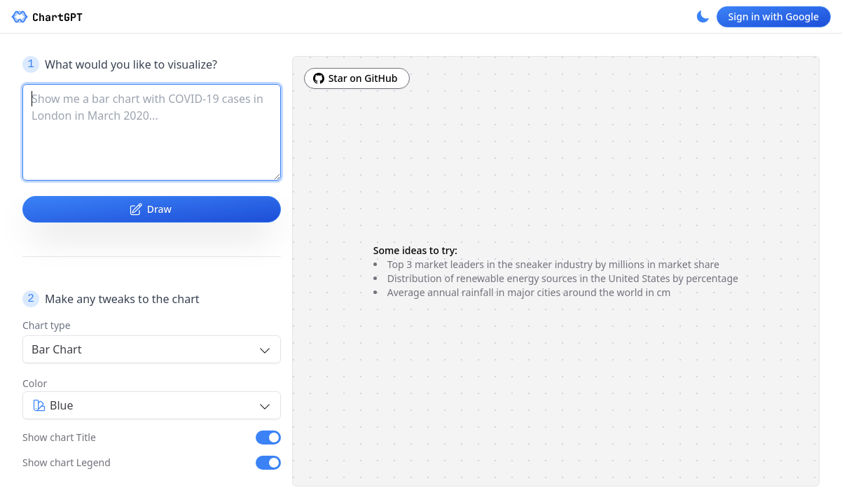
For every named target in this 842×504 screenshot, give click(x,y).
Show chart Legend (67, 462)
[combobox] (152, 349)
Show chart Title (59, 437)
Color (35, 383)
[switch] (268, 437)
